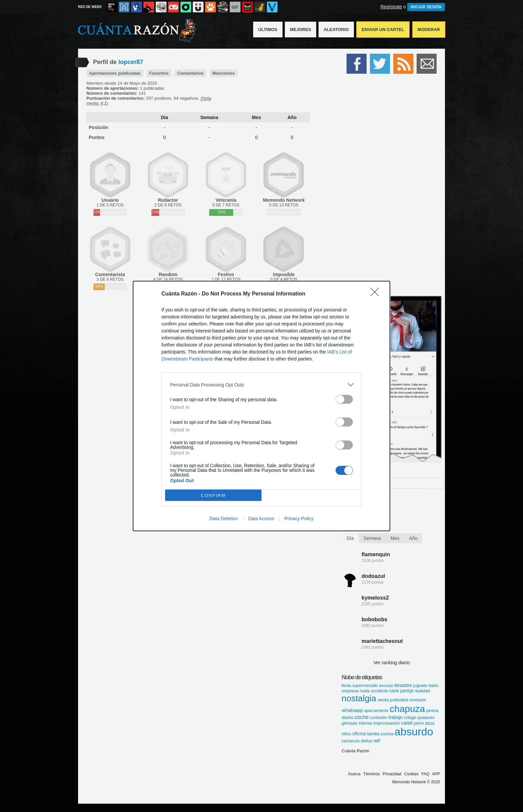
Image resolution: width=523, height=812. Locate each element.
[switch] (344, 399)
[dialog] (261, 406)
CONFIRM (213, 495)
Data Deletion (224, 519)
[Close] (377, 294)
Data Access (261, 519)
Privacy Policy (299, 519)
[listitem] (261, 385)
